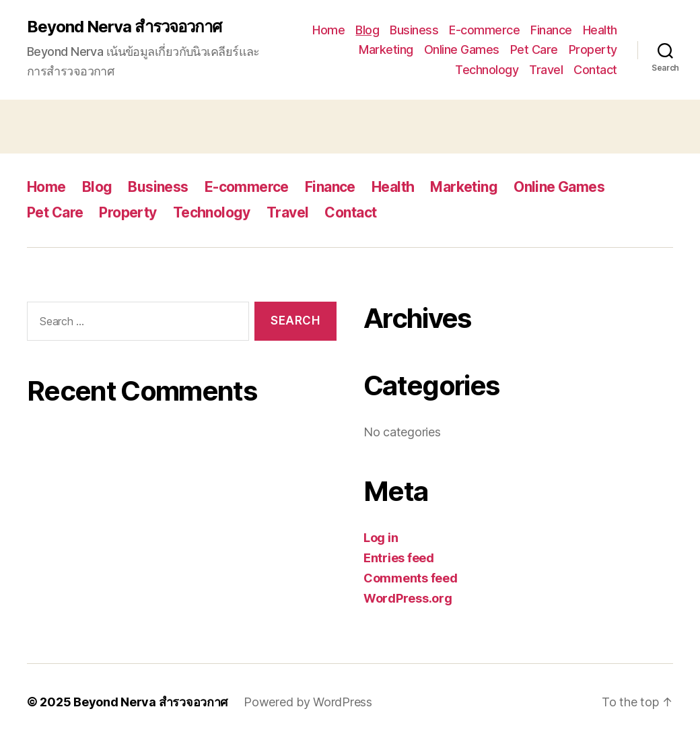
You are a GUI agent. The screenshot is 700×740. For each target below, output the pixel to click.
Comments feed (411, 578)
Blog (367, 30)
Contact (595, 70)
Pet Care (534, 49)
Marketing (386, 49)
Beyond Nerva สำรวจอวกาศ (124, 27)
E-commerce (484, 30)
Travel (546, 70)
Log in (381, 538)
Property (593, 49)
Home (328, 30)
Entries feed (399, 558)
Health (600, 30)
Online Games (462, 49)
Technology (487, 70)
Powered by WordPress (308, 702)
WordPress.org (408, 598)
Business (414, 30)
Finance (551, 30)
